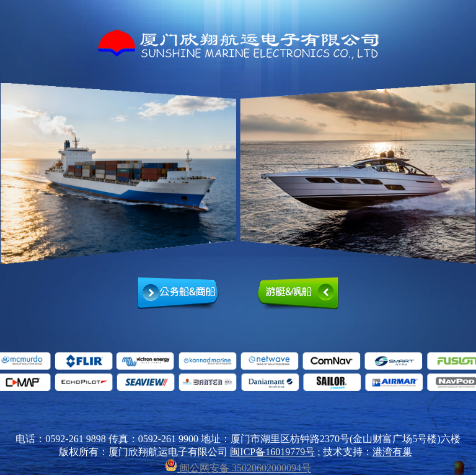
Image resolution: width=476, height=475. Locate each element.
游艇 (298, 294)
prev (8, 173)
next (468, 173)
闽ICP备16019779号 (272, 452)
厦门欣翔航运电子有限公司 (238, 45)
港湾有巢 (392, 452)
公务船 (178, 294)
